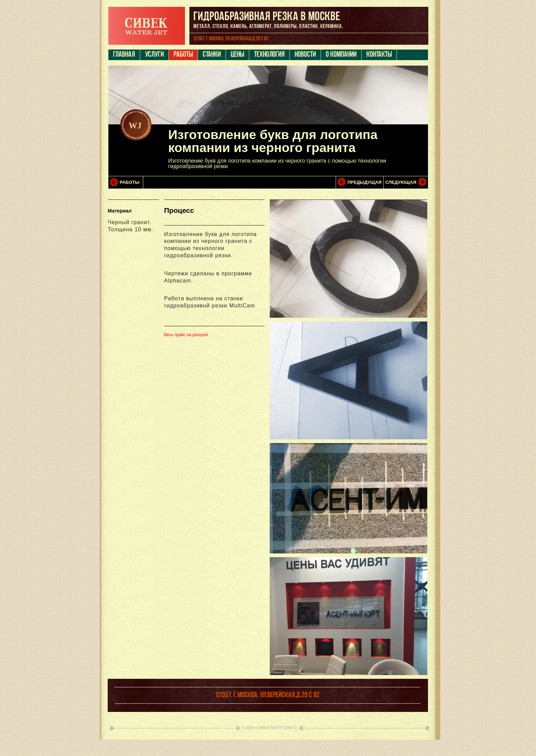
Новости (305, 55)
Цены (237, 55)
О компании (341, 55)
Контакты (379, 55)
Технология (269, 55)
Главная (124, 55)
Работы (183, 55)
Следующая (401, 182)
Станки (212, 55)
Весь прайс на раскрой (186, 335)
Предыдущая (364, 182)
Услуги (154, 55)
